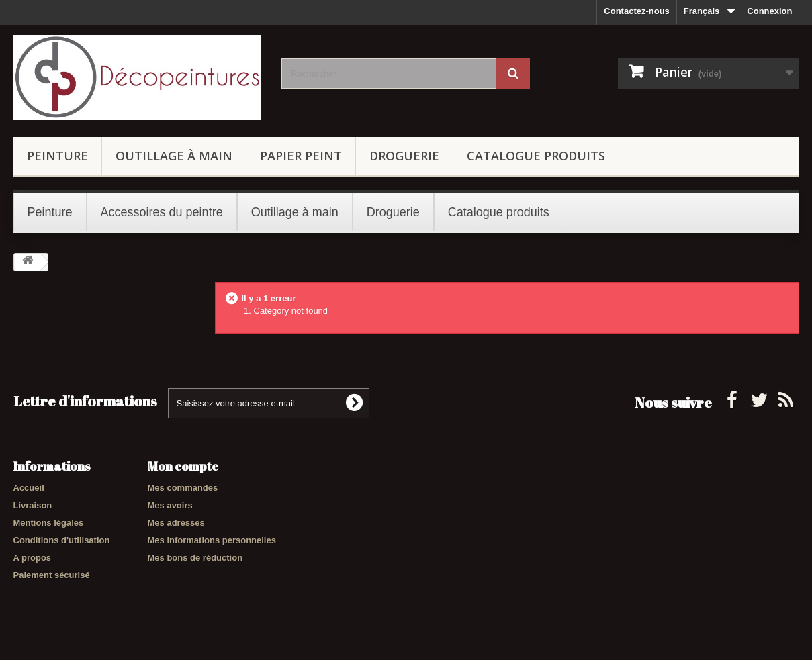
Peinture (57, 156)
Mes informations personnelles (212, 540)
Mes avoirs (170, 505)
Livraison (33, 505)
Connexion (769, 11)
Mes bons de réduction (195, 558)
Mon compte (183, 466)
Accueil (29, 488)
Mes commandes (183, 488)
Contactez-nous (637, 11)
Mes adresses (176, 523)
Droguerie (404, 156)
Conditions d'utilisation (62, 540)
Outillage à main (174, 156)
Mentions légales (49, 523)
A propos (33, 558)
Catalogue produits (536, 156)
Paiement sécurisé (52, 575)
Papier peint (301, 156)
